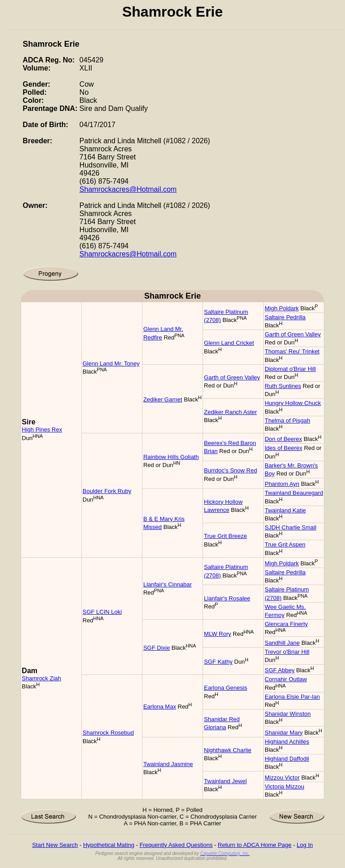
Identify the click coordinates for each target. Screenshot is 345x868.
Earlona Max (160, 707)
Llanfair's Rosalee (227, 598)
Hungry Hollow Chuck (293, 403)
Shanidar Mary (284, 733)
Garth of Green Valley (293, 334)
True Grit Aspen (285, 544)
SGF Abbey (279, 670)
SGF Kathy (218, 662)
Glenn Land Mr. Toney (111, 364)
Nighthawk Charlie (228, 750)
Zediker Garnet (163, 399)
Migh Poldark (282, 308)
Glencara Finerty (286, 624)
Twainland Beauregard (294, 493)
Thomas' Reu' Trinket (292, 351)
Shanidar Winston (288, 714)
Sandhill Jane (282, 643)
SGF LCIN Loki (102, 612)
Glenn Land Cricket (229, 343)
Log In (305, 845)
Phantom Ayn (282, 484)
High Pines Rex (42, 430)
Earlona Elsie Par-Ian (292, 697)
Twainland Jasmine (168, 764)
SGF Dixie (157, 648)
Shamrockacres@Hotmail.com (128, 189)
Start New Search (55, 845)
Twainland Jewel (225, 781)
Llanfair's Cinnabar (168, 584)
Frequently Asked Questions (176, 845)
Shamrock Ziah (42, 678)
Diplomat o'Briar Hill (290, 369)
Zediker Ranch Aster (230, 412)
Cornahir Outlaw (286, 679)
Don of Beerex (283, 439)
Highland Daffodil (287, 759)
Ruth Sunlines (283, 386)
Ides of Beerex (283, 448)
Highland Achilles (287, 742)
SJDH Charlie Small (290, 527)
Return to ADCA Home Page (255, 845)
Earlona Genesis (226, 688)
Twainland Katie (285, 510)
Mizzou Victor (282, 778)
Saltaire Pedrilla (285, 317)
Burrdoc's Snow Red (230, 470)
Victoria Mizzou (284, 786)
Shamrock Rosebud (108, 733)
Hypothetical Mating (109, 845)
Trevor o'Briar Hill (287, 652)
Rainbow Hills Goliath (171, 457)
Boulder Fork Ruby (107, 491)
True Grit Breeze (226, 536)
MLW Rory (217, 634)
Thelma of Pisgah (287, 421)
